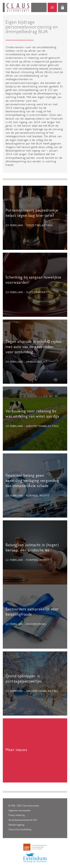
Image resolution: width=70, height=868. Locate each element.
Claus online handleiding (20, 830)
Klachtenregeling (16, 825)
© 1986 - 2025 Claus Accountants (24, 806)
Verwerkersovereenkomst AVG (23, 820)
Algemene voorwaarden (20, 811)
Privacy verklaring (16, 816)
